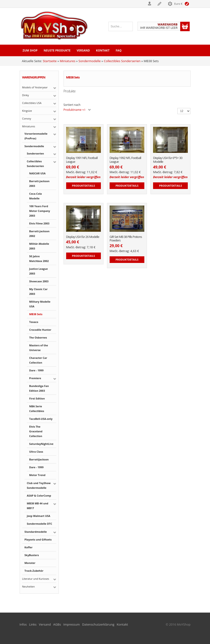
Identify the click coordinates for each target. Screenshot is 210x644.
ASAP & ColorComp (39, 495)
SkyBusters (32, 555)
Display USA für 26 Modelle (82, 237)
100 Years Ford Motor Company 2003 (40, 211)
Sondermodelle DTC (40, 523)
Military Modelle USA (40, 304)
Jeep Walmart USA (39, 516)
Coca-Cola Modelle (36, 196)
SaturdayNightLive (41, 444)
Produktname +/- (75, 110)
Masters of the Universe (39, 347)
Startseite (50, 61)
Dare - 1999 (36, 370)
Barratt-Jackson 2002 (39, 233)
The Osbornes (38, 337)
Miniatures (67, 61)
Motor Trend (37, 475)
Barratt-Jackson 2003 (39, 183)
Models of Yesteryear (35, 87)
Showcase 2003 (39, 281)
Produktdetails (84, 185)
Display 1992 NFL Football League (125, 160)
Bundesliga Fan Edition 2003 (39, 388)
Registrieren (157, 4)
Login (136, 4)
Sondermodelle (89, 61)
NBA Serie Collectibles (37, 408)
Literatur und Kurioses (36, 578)
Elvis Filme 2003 (39, 223)
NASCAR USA (37, 173)
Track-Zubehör (34, 570)
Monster (30, 563)
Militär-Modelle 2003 (39, 246)
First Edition (37, 398)
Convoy (27, 118)
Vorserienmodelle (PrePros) (36, 136)
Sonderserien (36, 153)
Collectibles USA (32, 103)
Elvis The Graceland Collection (36, 431)
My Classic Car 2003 (39, 291)
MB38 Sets (36, 314)
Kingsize (27, 110)
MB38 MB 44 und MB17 (38, 505)
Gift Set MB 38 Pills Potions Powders (125, 238)
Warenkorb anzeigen (185, 26)
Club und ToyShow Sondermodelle (39, 485)
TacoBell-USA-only (41, 419)
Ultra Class (36, 451)
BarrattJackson (39, 459)
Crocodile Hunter (40, 329)
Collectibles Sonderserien (121, 61)
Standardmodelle (36, 531)
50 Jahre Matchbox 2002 (39, 258)
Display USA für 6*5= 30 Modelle (167, 160)
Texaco (34, 322)
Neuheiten (29, 586)
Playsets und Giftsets (38, 539)
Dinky (26, 95)
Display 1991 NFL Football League (82, 160)
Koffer (29, 547)
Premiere (35, 378)
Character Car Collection (38, 360)
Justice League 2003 (39, 271)
